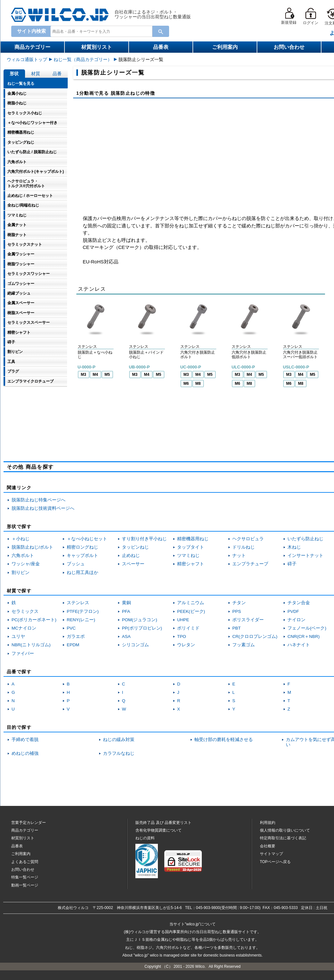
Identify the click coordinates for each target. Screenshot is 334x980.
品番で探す (19, 672)
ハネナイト (299, 645)
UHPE (183, 620)
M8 (198, 384)
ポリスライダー (248, 620)
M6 (186, 384)
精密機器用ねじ (193, 539)
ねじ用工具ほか (82, 573)
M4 (95, 375)
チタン (239, 603)
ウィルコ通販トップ (27, 59)
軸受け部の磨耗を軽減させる (224, 740)
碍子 (292, 564)
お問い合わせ (289, 47)
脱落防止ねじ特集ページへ (39, 500)
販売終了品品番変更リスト (163, 823)
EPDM (73, 645)
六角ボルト (23, 556)
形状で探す (19, 526)
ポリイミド (188, 628)
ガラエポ (76, 636)
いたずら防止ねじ (305, 539)
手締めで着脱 (25, 740)
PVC (71, 628)
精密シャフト (191, 564)
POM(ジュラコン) (140, 620)
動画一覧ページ (25, 885)
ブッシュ (76, 564)
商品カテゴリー (32, 47)
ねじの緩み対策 (119, 740)
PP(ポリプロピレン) (142, 628)
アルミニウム (191, 603)
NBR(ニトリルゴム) (31, 645)
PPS (237, 611)
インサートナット (305, 556)
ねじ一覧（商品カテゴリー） (83, 59)
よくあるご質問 (25, 862)
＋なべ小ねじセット (87, 539)
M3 (84, 375)
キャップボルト (82, 556)
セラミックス (25, 611)
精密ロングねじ (82, 547)
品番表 (161, 47)
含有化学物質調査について (158, 830)
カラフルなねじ (119, 753)
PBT (236, 628)
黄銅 (126, 603)
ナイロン (296, 620)
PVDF (293, 611)
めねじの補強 (25, 753)
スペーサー (133, 564)
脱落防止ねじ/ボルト (32, 547)
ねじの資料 (145, 838)
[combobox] (100, 31)
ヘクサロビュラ (248, 539)
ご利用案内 (225, 47)
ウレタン (186, 645)
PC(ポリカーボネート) (34, 620)
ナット (239, 556)
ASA (126, 636)
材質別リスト (97, 47)
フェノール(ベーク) (307, 628)
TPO (182, 636)
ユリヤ (18, 636)
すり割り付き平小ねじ (144, 539)
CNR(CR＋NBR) (304, 636)
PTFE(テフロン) (83, 611)
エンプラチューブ (250, 564)
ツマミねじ (188, 556)
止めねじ (131, 556)
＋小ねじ (21, 539)
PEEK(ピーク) (191, 611)
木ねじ (294, 547)
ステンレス (78, 603)
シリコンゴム (135, 645)
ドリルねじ (244, 547)
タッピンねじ (135, 547)
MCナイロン (24, 628)
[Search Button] (161, 31)
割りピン (21, 573)
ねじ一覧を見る (21, 84)
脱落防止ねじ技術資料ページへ (43, 508)
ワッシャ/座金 (26, 564)
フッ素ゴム (244, 645)
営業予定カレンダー (29, 823)
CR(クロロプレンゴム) (255, 636)
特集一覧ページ (25, 877)
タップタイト (191, 547)
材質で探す (19, 591)
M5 (107, 375)
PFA (126, 611)
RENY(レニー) (81, 620)
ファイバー (23, 653)
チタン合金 (299, 603)
